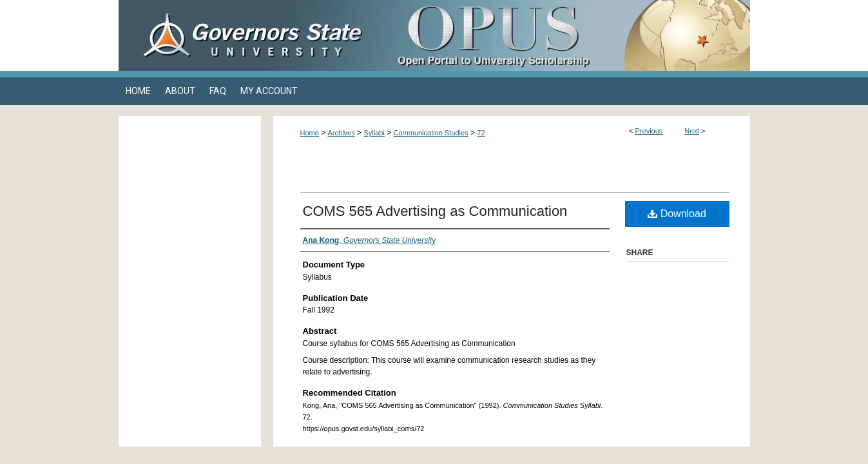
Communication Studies (431, 133)
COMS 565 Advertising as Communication (435, 211)
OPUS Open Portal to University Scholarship (563, 35)
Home (310, 133)
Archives (342, 133)
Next (692, 131)
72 (481, 133)
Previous (649, 131)
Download (677, 214)
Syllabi (374, 133)
